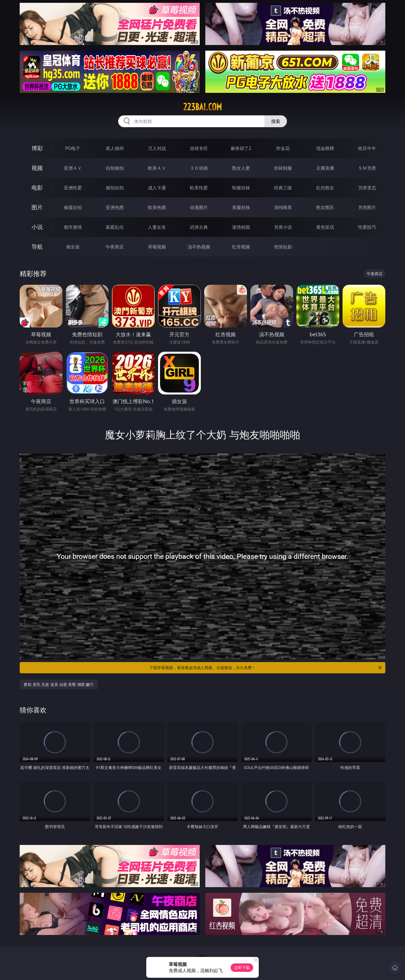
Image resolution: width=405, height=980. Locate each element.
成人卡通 (157, 188)
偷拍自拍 (115, 188)
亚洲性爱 (73, 188)
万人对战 (157, 148)
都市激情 (73, 227)
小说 (37, 227)
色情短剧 (283, 247)
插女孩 (73, 247)
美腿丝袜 (241, 207)
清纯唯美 (283, 207)
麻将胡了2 (241, 148)
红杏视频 (241, 247)
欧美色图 (157, 207)
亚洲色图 (115, 207)
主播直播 (325, 168)
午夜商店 (115, 247)
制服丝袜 (241, 188)
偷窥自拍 (73, 207)
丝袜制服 (283, 168)
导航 (37, 247)
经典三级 (283, 188)
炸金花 (283, 148)
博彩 (37, 148)
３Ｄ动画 (199, 168)
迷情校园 (241, 227)
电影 (37, 188)
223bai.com (202, 107)
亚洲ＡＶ (73, 168)
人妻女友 (157, 227)
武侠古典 (199, 227)
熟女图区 (325, 207)
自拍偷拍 (115, 168)
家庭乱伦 (115, 227)
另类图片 (367, 207)
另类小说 (283, 227)
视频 (37, 168)
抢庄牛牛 (367, 148)
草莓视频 (157, 247)
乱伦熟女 (325, 188)
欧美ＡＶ (157, 168)
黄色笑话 (325, 227)
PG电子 (73, 148)
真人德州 (115, 148)
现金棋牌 (325, 148)
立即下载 (242, 967)
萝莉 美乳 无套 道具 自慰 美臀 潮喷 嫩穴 (59, 684)
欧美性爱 (199, 188)
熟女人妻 (241, 168)
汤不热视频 (199, 247)
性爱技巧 (367, 227)
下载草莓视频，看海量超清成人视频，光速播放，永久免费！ (266, 668)
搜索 (276, 121)
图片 (37, 207)
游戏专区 (199, 148)
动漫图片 (199, 207)
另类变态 (367, 188)
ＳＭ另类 (367, 168)
